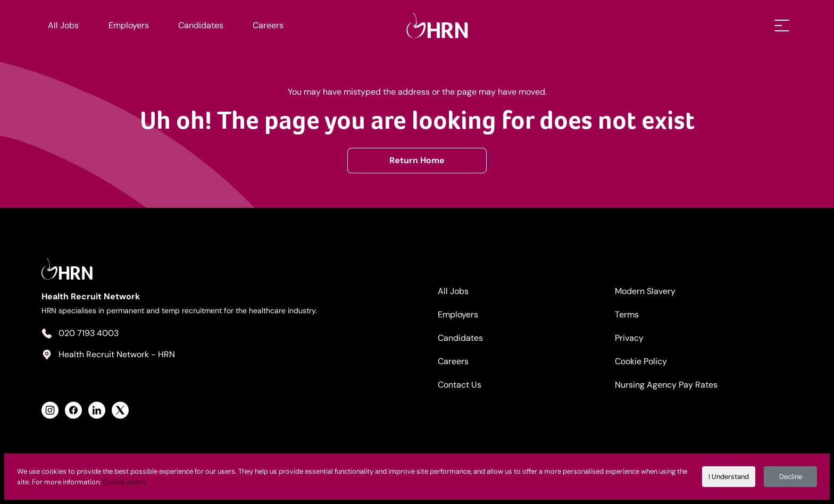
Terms (627, 314)
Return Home (417, 160)
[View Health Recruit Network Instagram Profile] (50, 410)
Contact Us (460, 385)
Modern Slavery (645, 291)
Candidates (201, 25)
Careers (268, 25)
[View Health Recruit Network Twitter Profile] (120, 410)
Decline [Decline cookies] (791, 477)
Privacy (629, 338)
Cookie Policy (641, 361)
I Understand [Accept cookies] (729, 477)
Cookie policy (125, 482)
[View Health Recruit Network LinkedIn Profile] (97, 410)
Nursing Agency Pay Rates (666, 385)
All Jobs (63, 25)
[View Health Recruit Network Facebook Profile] (73, 410)
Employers (129, 25)
